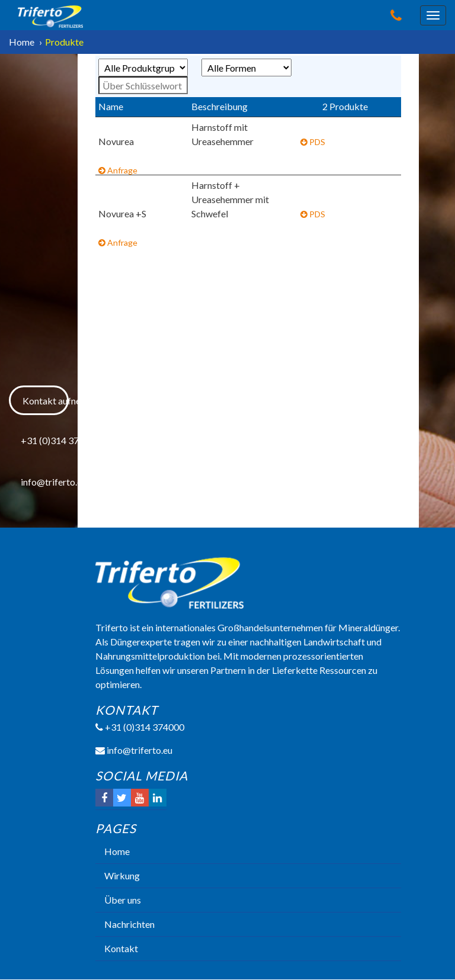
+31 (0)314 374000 (44, 440)
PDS (313, 142)
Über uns (123, 900)
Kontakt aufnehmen (45, 401)
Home (22, 42)
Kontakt (121, 948)
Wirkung (122, 875)
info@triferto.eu (44, 482)
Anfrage (118, 170)
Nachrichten (129, 924)
